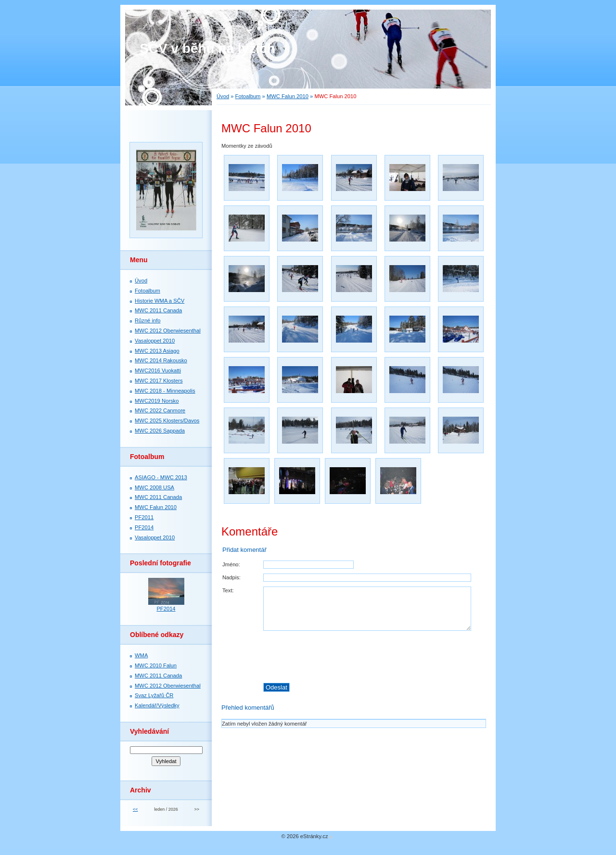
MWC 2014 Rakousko (161, 360)
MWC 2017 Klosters (159, 381)
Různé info (148, 320)
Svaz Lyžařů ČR (154, 695)
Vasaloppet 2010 (155, 341)
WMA (141, 655)
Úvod (223, 96)
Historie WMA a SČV (160, 301)
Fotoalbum (248, 96)
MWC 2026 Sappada (160, 431)
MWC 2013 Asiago (157, 351)
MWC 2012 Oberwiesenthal (168, 331)
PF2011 (144, 517)
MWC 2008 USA (154, 487)
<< (135, 809)
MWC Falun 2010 (288, 96)
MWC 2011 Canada (158, 310)
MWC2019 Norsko (157, 401)
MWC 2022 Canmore (160, 410)
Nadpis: (231, 577)
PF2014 (144, 527)
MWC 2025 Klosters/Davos (167, 421)
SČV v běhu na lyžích (207, 48)
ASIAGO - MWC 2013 (161, 477)
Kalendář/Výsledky (157, 705)
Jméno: (231, 564)
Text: (228, 590)
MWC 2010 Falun (156, 665)
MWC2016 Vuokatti (158, 370)
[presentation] (374, 657)
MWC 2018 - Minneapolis (165, 391)
